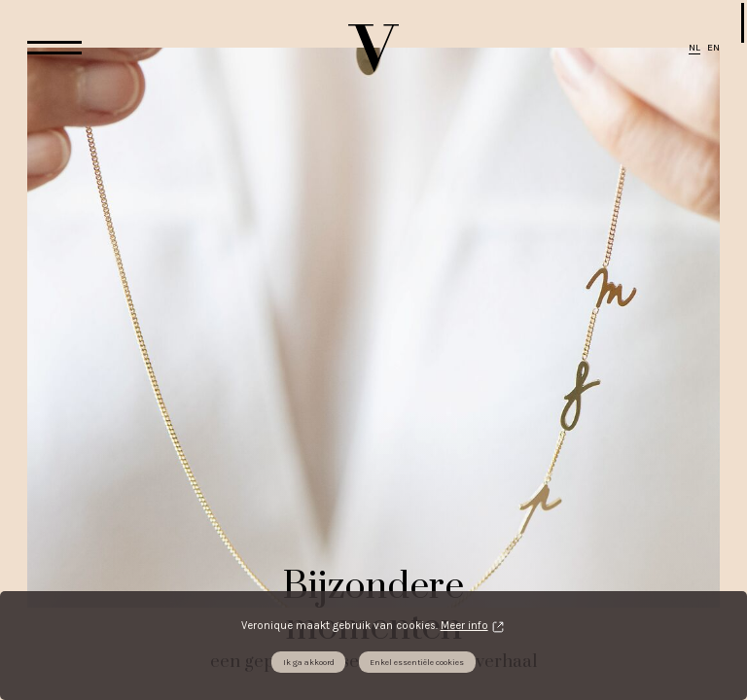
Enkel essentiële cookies (417, 662)
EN (713, 47)
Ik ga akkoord (309, 662)
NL (694, 47)
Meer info (464, 626)
